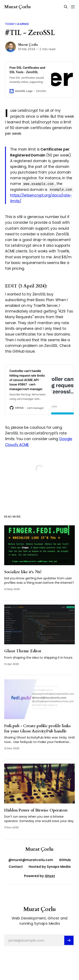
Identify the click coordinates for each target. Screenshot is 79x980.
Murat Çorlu (17, 7)
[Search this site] (66, 7)
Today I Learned (17, 24)
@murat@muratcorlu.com (31, 860)
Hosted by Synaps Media (50, 867)
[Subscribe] (69, 940)
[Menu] (73, 7)
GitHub (65, 860)
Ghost (50, 876)
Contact (16, 867)
